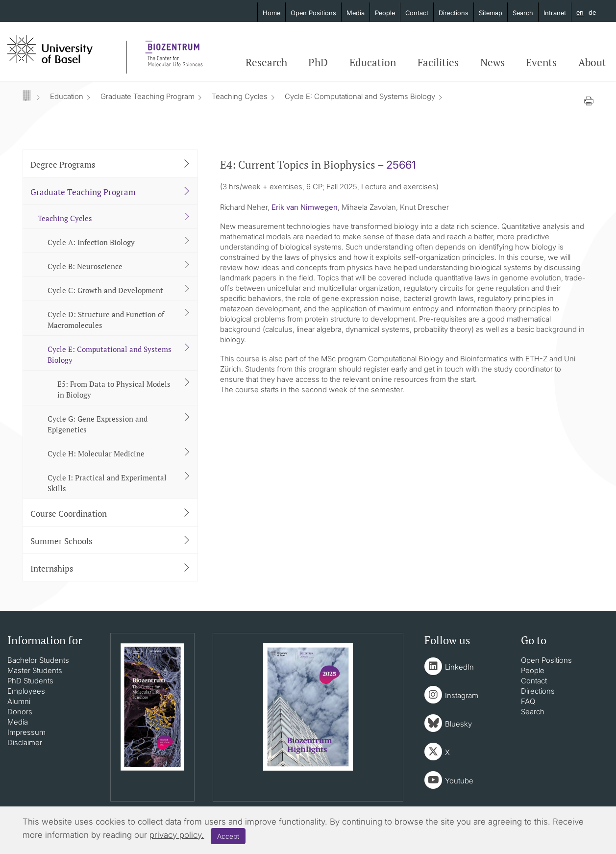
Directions (454, 13)
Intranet (555, 13)
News (493, 62)
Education (373, 62)
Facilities (438, 62)
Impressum (26, 732)
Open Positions (313, 13)
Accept (228, 836)
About (592, 62)
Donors (20, 712)
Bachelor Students (38, 660)
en (580, 13)
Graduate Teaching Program (148, 96)
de (592, 12)
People (385, 13)
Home (271, 13)
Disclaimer (25, 742)
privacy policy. (177, 835)
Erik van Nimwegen (305, 207)
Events (541, 62)
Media (356, 13)
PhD (318, 62)
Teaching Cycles (240, 96)
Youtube (459, 781)
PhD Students (30, 681)
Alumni (19, 701)
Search (523, 13)
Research (266, 62)
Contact (417, 13)
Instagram (462, 695)
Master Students (35, 670)
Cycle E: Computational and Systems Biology (360, 96)
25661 (401, 165)
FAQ (528, 701)
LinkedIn (459, 667)
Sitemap (491, 13)
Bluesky (458, 724)
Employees (26, 691)
